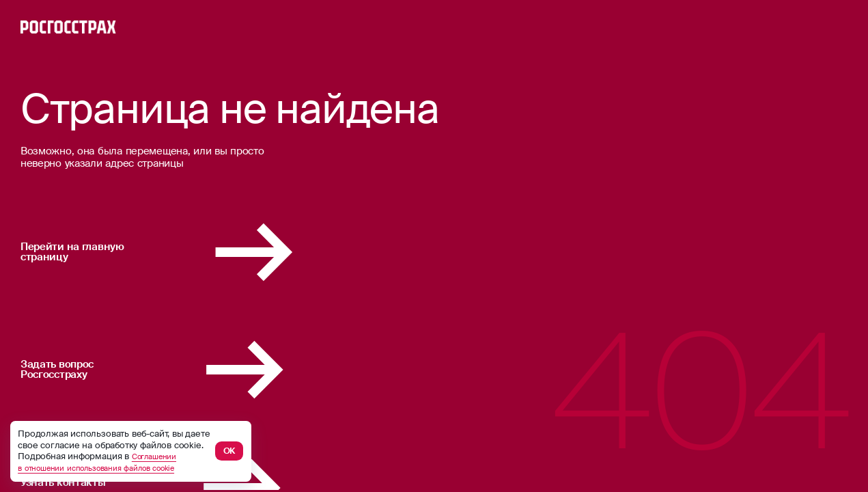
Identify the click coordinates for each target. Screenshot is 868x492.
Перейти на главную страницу (200, 252)
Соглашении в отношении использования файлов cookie (112, 462)
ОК (230, 451)
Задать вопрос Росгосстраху (194, 370)
